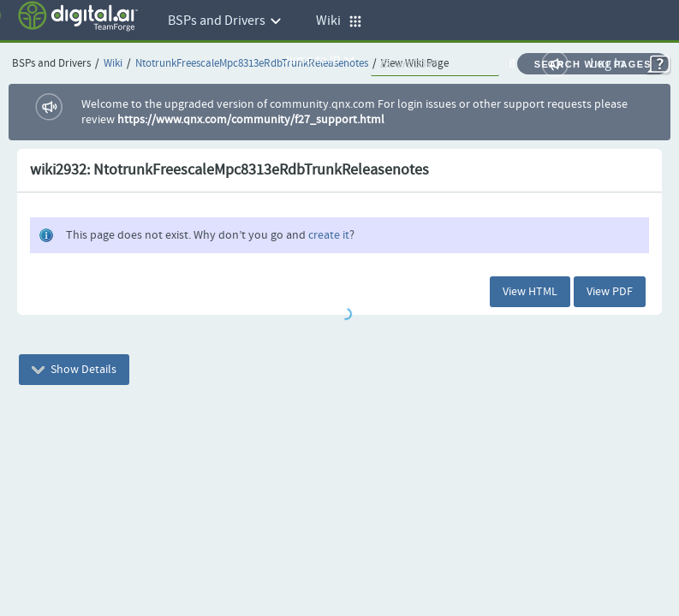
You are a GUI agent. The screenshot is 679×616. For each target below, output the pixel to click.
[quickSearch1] (435, 64)
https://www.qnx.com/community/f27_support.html (251, 120)
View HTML (530, 292)
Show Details (74, 370)
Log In (608, 64)
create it (329, 235)
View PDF (610, 292)
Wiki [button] (339, 21)
